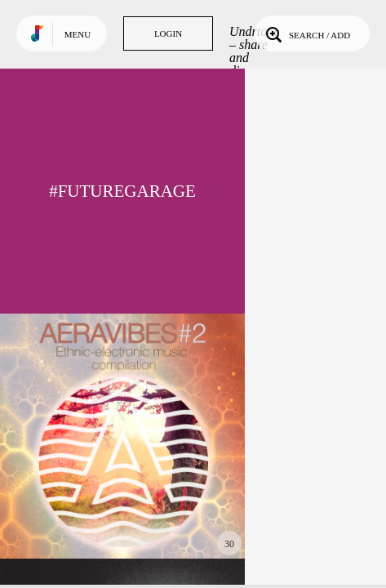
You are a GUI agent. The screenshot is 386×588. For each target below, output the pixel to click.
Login (168, 33)
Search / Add (306, 33)
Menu (78, 34)
